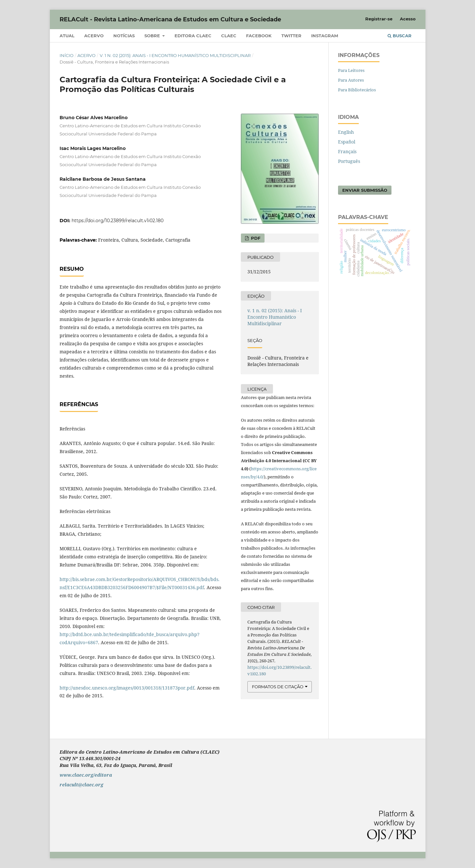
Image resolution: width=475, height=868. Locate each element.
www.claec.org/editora (86, 775)
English (346, 132)
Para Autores (351, 80)
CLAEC (229, 36)
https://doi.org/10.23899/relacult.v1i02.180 (118, 221)
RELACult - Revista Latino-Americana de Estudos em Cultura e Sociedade (170, 19)
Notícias (124, 36)
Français (347, 151)
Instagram (325, 36)
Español (347, 142)
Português (349, 161)
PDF (255, 238)
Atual (67, 36)
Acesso (408, 19)
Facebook (259, 36)
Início (67, 55)
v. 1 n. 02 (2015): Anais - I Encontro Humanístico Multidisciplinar (175, 55)
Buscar (400, 36)
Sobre (153, 36)
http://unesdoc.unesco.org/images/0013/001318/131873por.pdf (127, 688)
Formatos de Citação (278, 687)
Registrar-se (379, 19)
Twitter (291, 36)
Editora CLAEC (193, 36)
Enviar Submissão (365, 190)
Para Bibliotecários (357, 90)
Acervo (94, 36)
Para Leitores (351, 70)
